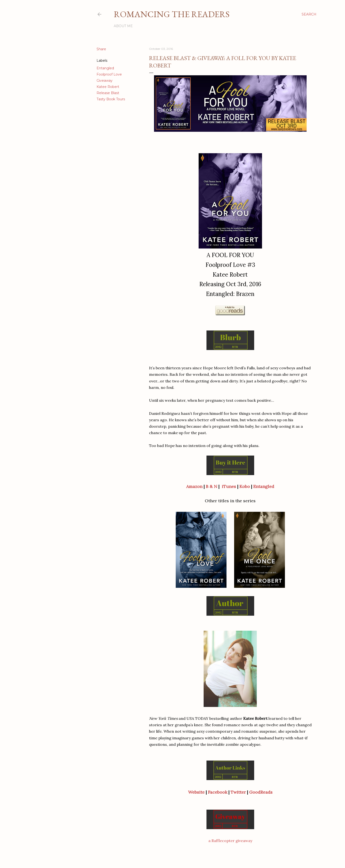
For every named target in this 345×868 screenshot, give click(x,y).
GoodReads (261, 792)
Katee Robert (108, 87)
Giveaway (105, 81)
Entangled (105, 68)
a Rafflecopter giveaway (230, 841)
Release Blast (108, 93)
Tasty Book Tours (111, 99)
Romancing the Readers (172, 14)
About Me (123, 26)
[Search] (309, 14)
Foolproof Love (109, 74)
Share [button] (101, 49)
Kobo (245, 486)
